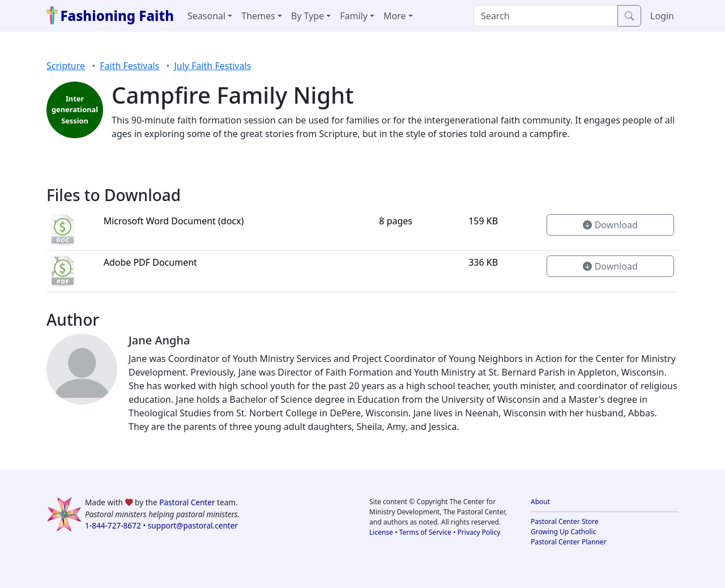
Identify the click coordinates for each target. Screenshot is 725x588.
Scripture (66, 66)
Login (662, 16)
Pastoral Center (187, 502)
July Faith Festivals (212, 66)
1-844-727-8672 (113, 525)
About (540, 502)
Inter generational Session (75, 109)
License (381, 532)
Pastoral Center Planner (569, 542)
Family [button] (354, 16)
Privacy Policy (479, 532)
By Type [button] (308, 16)
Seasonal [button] (206, 16)
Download (610, 225)
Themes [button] (258, 16)
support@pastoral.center (193, 525)
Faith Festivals (129, 66)
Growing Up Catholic (563, 532)
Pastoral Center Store (565, 521)
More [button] (395, 16)
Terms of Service (425, 532)
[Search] (546, 16)
